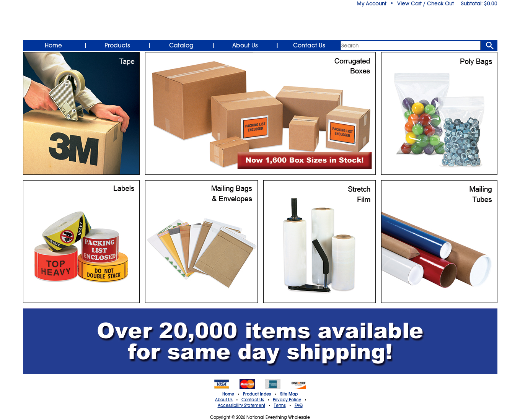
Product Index (257, 394)
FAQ (299, 405)
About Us (245, 46)
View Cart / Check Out (425, 3)
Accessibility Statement (241, 405)
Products (117, 46)
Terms (280, 405)
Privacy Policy (287, 400)
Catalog (181, 46)
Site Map (289, 394)
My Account (372, 3)
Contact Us (309, 46)
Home (53, 46)
